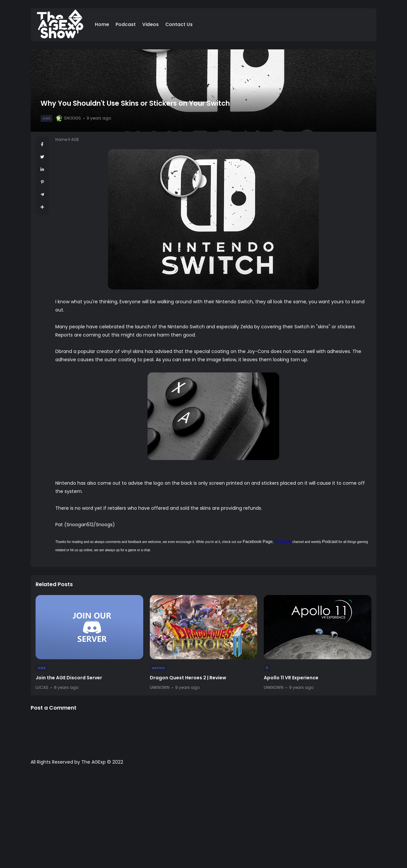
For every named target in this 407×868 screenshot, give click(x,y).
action (158, 668)
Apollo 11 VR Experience (291, 678)
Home (102, 24)
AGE (46, 118)
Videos (150, 24)
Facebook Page (258, 542)
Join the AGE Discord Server (69, 678)
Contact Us (179, 24)
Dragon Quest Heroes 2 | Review (188, 678)
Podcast (126, 24)
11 (267, 668)
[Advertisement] (203, 820)
